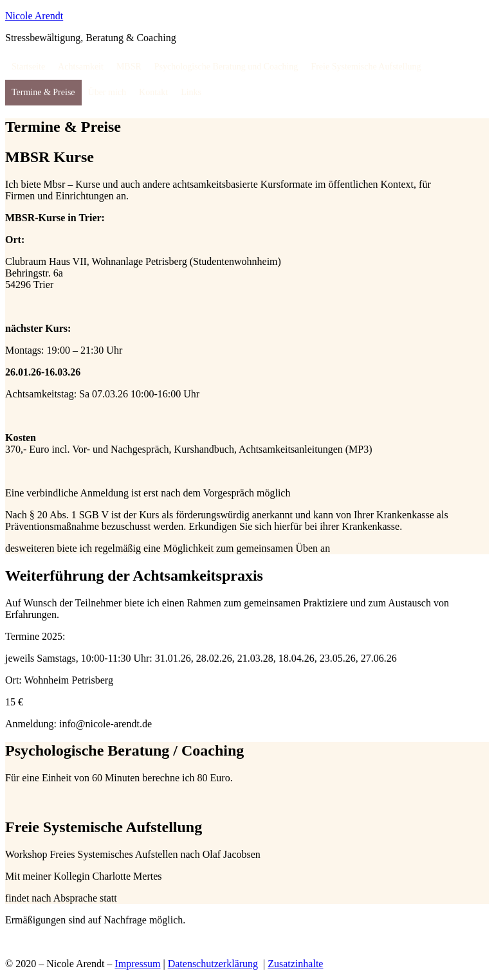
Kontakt (153, 92)
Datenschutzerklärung (213, 964)
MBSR (129, 67)
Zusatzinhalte (295, 964)
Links (191, 92)
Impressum (137, 964)
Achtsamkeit (81, 67)
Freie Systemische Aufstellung (366, 67)
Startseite (28, 67)
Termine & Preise (43, 92)
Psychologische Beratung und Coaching (226, 67)
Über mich (107, 92)
